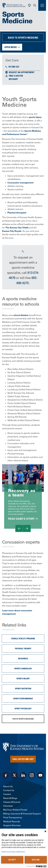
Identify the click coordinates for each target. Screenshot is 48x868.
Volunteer (8, 806)
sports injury (35, 117)
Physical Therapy (23, 648)
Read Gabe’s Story (21, 519)
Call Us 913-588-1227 (23, 759)
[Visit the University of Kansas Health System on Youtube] (40, 775)
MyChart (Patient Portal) (15, 810)
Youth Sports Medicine (23, 719)
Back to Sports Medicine (23, 38)
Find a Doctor (16, 76)
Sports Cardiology (23, 668)
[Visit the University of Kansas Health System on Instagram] (32, 775)
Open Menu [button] (11, 47)
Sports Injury (23, 678)
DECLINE (36, 860)
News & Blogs (10, 798)
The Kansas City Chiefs (17, 228)
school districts (21, 315)
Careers (7, 794)
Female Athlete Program (23, 638)
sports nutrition (23, 688)
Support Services (12, 825)
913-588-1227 (12, 67)
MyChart (13, 79)
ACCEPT (12, 860)
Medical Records (12, 821)
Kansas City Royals (12, 231)
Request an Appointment (22, 72)
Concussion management (20, 183)
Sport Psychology (23, 708)
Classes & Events (12, 802)
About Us (8, 786)
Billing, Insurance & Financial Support (22, 814)
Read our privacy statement (13, 852)
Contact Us (9, 790)
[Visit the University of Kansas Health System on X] (14, 775)
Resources (23, 658)
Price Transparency (13, 817)
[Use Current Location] (29, 5)
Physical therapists (17, 213)
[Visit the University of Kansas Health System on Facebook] (6, 775)
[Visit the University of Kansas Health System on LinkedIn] (23, 775)
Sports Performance (23, 698)
